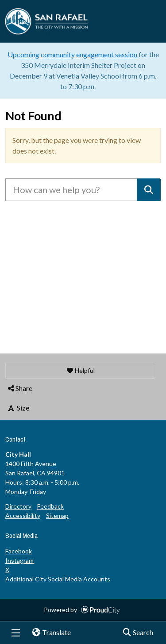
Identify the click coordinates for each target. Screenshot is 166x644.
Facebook (19, 551)
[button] (80, 371)
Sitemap (57, 516)
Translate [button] (48, 633)
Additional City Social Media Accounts (58, 579)
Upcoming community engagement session (72, 54)
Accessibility (23, 516)
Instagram (19, 560)
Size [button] (18, 408)
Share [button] (19, 388)
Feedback (50, 506)
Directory (18, 506)
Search (135, 633)
